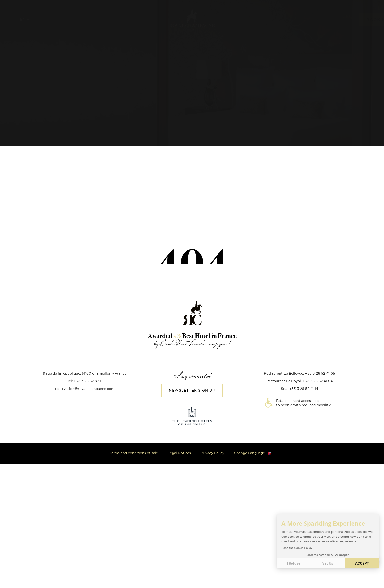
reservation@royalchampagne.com (85, 389)
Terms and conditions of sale (134, 453)
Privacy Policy (213, 453)
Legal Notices (179, 453)
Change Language (249, 453)
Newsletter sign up (192, 391)
